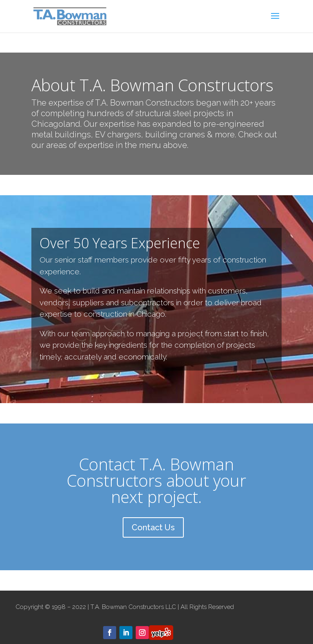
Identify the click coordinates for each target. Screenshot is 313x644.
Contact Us (153, 527)
